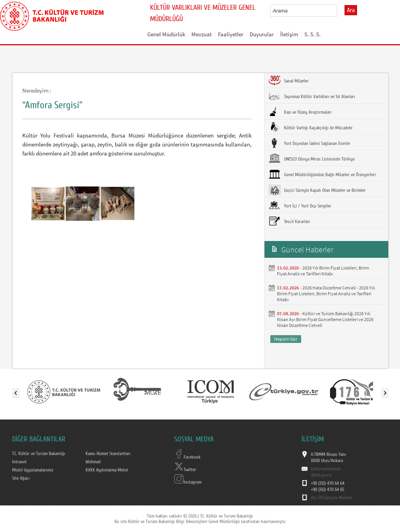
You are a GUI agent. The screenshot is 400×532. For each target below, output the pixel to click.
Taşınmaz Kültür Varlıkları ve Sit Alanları (312, 96)
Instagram (188, 482)
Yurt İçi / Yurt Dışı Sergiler (300, 205)
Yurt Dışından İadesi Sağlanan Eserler (309, 143)
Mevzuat (202, 34)
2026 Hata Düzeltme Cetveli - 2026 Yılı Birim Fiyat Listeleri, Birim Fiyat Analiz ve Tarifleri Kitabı (326, 294)
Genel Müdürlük (166, 34)
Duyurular (262, 34)
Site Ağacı (21, 478)
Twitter (185, 470)
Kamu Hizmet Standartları (108, 453)
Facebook (187, 457)
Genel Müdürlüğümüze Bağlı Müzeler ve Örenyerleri (322, 174)
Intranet (19, 462)
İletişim (289, 34)
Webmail (93, 462)
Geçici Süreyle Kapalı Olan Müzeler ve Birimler (317, 190)
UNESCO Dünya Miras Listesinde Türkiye (312, 159)
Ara (351, 10)
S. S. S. (312, 34)
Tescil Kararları (289, 221)
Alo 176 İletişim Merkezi (332, 498)
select (339, 11)
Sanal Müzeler (288, 80)
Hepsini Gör (286, 339)
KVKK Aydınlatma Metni (107, 470)
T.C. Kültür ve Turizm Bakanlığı (39, 453)
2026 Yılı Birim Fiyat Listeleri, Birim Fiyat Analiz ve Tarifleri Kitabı (323, 271)
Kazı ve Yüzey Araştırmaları (300, 112)
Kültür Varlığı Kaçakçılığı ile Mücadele (310, 127)
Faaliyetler (231, 34)
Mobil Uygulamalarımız (33, 470)
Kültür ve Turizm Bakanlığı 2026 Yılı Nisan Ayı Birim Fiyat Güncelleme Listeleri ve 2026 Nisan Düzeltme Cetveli (325, 319)
